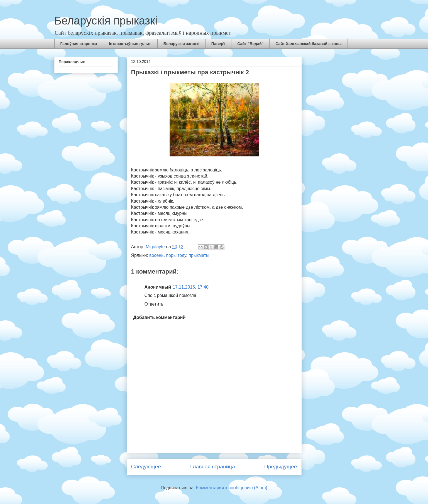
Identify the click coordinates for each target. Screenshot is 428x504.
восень (156, 255)
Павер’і (218, 44)
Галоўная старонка (79, 44)
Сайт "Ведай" (250, 44)
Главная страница (213, 467)
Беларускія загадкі (181, 44)
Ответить (154, 304)
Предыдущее (281, 467)
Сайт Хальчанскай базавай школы (309, 44)
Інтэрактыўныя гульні (130, 44)
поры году (176, 255)
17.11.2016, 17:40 (191, 287)
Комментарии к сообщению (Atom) (232, 488)
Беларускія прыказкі (106, 21)
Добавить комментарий (160, 317)
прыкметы (199, 255)
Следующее (146, 467)
